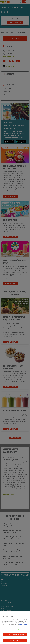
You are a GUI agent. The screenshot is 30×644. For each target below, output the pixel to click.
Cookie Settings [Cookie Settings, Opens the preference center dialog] (15, 629)
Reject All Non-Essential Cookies (15, 635)
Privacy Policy (23, 624)
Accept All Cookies (15, 640)
